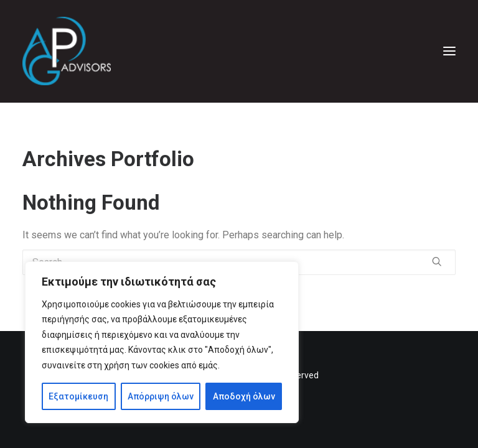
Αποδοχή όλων (244, 396)
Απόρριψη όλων (161, 396)
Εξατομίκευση (78, 396)
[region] (162, 343)
